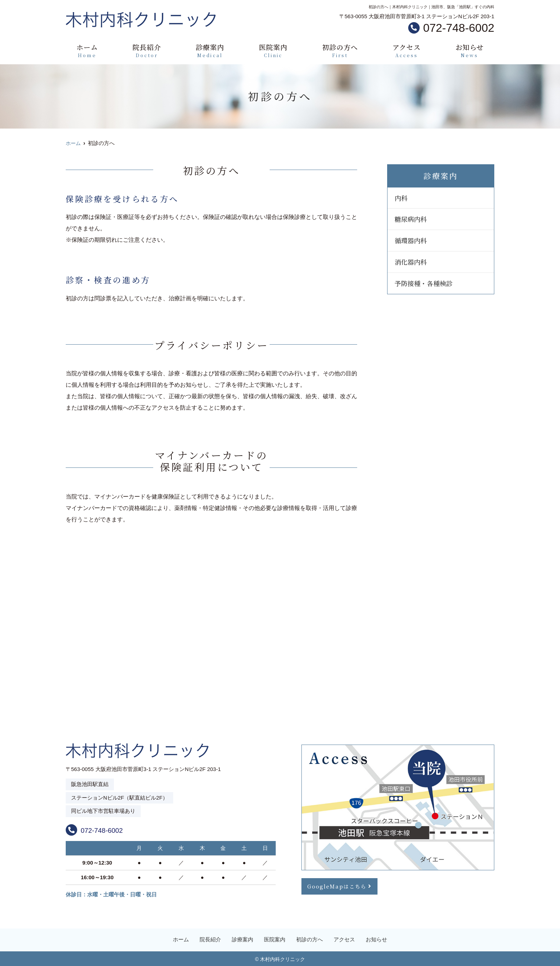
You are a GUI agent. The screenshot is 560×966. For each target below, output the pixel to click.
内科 (401, 198)
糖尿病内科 (411, 219)
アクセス (407, 51)
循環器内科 (411, 240)
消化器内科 (411, 262)
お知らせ (469, 51)
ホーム (87, 51)
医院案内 (273, 51)
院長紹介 (147, 51)
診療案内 (210, 51)
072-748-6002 (111, 829)
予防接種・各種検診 (424, 283)
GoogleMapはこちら (338, 885)
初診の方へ (340, 51)
